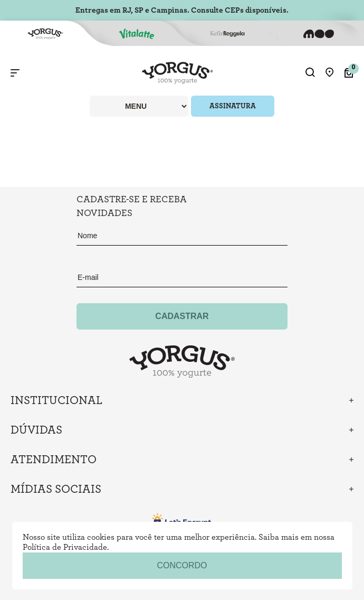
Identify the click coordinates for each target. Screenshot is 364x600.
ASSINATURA (233, 106)
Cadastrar (182, 316)
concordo (182, 565)
